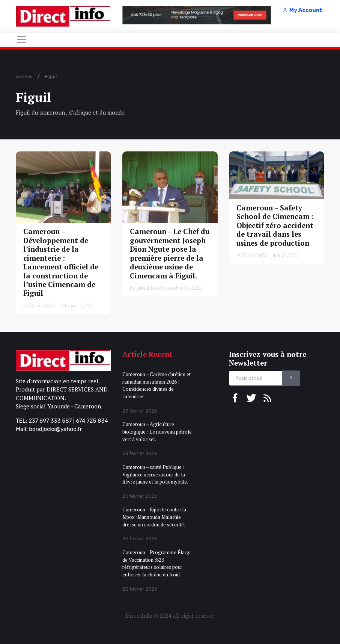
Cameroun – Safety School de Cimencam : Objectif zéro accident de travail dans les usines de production (275, 225)
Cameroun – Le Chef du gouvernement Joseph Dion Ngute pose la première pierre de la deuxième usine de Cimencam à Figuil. (170, 253)
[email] (256, 378)
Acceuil (24, 76)
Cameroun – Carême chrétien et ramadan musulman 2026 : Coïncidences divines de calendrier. (156, 385)
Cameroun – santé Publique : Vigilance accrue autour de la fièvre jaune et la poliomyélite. (155, 474)
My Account (302, 10)
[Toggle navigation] (21, 40)
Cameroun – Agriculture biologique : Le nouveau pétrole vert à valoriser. (157, 432)
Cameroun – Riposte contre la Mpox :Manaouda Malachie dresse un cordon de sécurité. (154, 517)
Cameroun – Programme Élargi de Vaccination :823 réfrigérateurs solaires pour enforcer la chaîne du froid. (156, 563)
